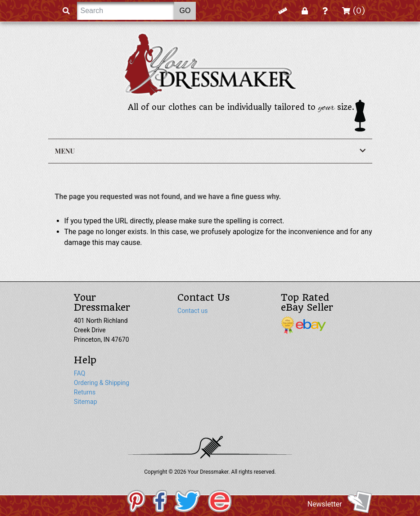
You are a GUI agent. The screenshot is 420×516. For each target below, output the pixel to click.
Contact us (192, 311)
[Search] (126, 11)
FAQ (79, 373)
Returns (85, 392)
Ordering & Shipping (102, 383)
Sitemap (85, 402)
